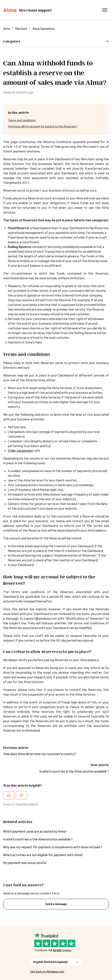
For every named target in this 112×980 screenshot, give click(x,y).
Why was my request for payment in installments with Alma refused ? (53, 847)
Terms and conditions (22, 120)
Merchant (21, 29)
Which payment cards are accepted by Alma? (35, 831)
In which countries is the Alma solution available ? (74, 771)
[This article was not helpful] (21, 795)
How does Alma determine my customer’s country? (40, 754)
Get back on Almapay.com (47, 971)
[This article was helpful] (9, 795)
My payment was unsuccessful (25, 863)
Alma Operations (44, 29)
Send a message (56, 904)
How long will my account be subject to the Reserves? (43, 126)
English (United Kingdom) (56, 962)
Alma (7, 29)
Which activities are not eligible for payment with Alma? (43, 855)
